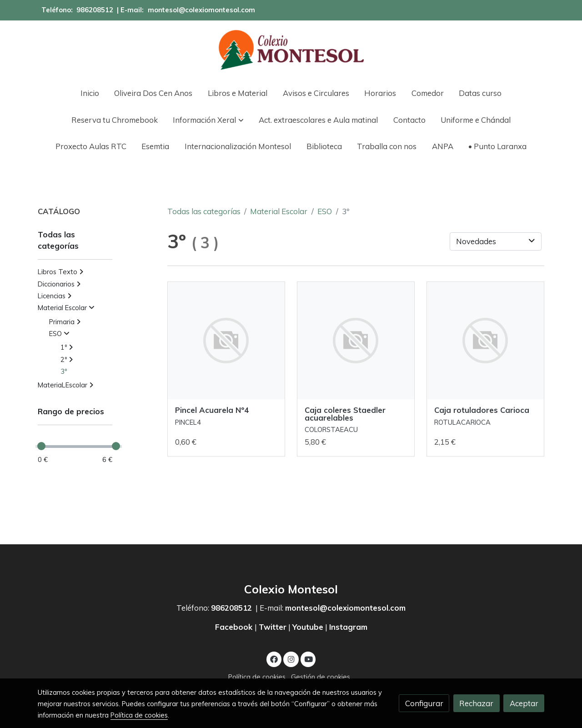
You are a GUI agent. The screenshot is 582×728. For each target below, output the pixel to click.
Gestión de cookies (321, 677)
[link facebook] (274, 659)
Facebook (235, 627)
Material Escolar (279, 211)
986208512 (95, 10)
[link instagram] (291, 659)
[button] (208, 120)
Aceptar (524, 703)
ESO (325, 211)
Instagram (348, 627)
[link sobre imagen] (226, 341)
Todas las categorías (204, 211)
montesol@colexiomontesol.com (201, 10)
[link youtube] (309, 659)
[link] (291, 50)
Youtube (308, 627)
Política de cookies (257, 677)
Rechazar (476, 703)
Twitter (273, 627)
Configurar (424, 703)
